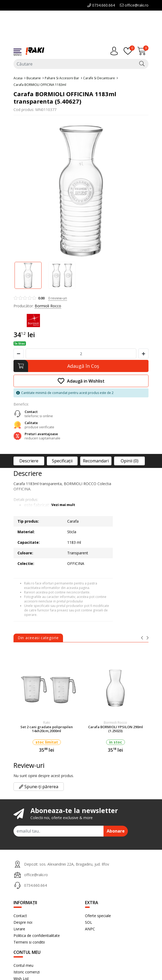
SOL (89, 922)
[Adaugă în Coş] (81, 366)
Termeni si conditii (29, 942)
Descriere (29, 461)
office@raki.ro (134, 5)
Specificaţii (62, 461)
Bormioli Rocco (48, 306)
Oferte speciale (98, 916)
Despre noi (23, 922)
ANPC (90, 929)
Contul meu (23, 965)
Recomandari (96, 461)
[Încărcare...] (143, 51)
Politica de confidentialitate (37, 935)
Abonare (116, 831)
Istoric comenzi (27, 972)
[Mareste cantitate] (143, 354)
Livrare (19, 929)
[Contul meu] (115, 51)
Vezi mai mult (63, 505)
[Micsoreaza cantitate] (19, 354)
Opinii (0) (130, 461)
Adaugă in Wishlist (81, 381)
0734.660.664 (101, 5)
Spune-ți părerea (39, 787)
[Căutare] (142, 64)
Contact (20, 916)
